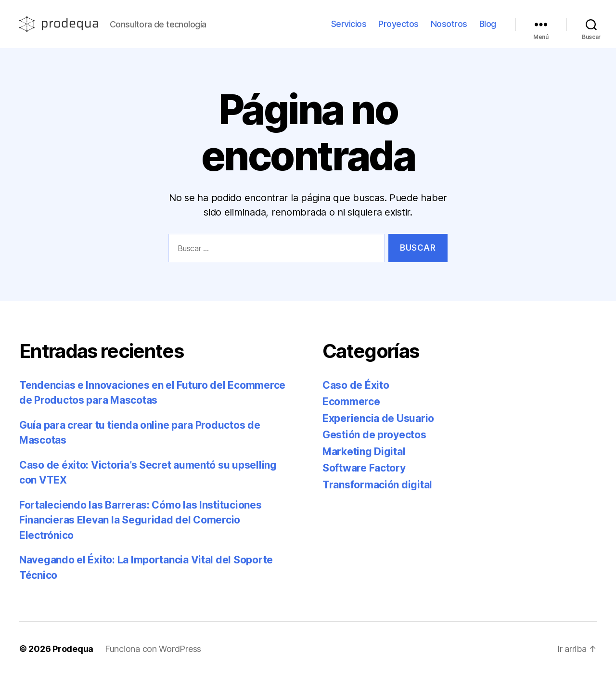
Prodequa (73, 649)
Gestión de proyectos (374, 435)
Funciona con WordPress (153, 649)
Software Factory (364, 468)
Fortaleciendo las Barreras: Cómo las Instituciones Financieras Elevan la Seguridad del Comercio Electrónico (141, 520)
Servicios (349, 24)
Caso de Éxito (356, 385)
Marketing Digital (364, 452)
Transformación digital (377, 485)
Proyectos (398, 24)
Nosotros (449, 24)
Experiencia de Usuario (378, 418)
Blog (488, 24)
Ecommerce (351, 402)
